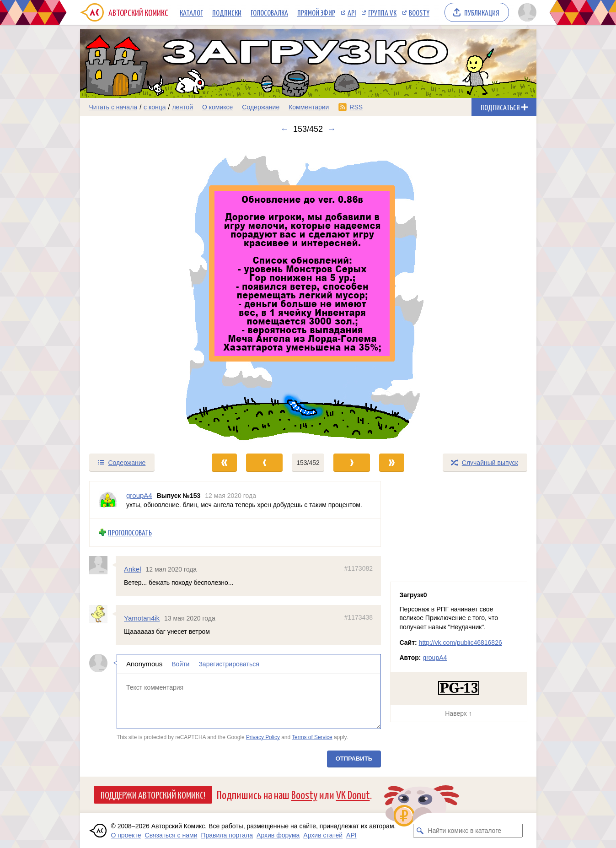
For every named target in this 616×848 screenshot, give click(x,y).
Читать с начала (113, 107)
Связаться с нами (171, 835)
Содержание (261, 107)
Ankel (133, 569)
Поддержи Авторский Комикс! (153, 794)
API (352, 12)
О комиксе (217, 107)
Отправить (354, 759)
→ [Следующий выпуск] (332, 129)
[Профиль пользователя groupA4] (108, 500)
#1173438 (358, 617)
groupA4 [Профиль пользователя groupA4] (139, 495)
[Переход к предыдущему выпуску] (137, 293)
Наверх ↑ (458, 713)
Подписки (227, 12)
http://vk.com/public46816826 (461, 643)
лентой (182, 107)
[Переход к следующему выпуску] (308, 293)
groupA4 (435, 658)
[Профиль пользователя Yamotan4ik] (102, 614)
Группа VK (382, 12)
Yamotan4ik (142, 618)
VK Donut (353, 794)
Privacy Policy (262, 737)
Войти (180, 664)
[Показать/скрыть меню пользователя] (526, 12)
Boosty (419, 12)
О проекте (126, 835)
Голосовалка (269, 12)
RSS (356, 107)
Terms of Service (312, 737)
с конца (155, 107)
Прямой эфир (316, 12)
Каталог (191, 12)
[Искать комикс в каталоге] (420, 831)
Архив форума (278, 835)
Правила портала (227, 835)
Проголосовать (130, 532)
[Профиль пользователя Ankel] (102, 565)
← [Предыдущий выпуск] (284, 129)
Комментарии (309, 107)
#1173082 (358, 568)
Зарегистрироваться (229, 664)
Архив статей (323, 835)
